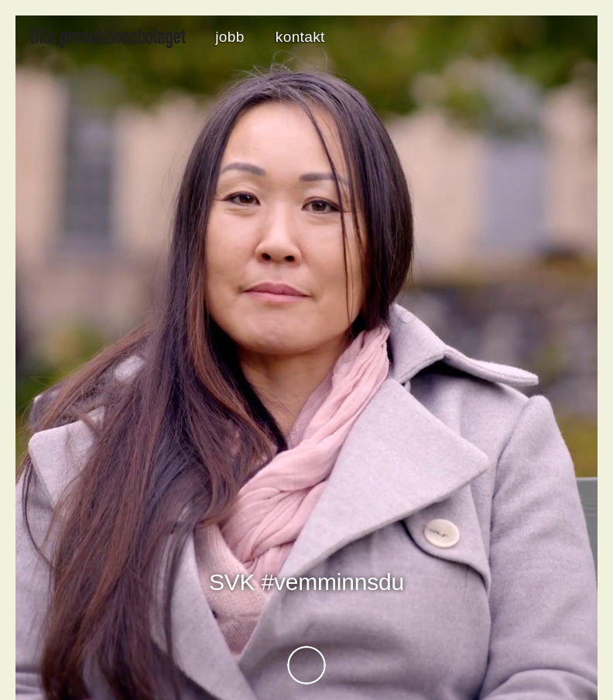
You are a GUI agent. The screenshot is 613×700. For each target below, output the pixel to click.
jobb (229, 37)
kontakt (300, 37)
